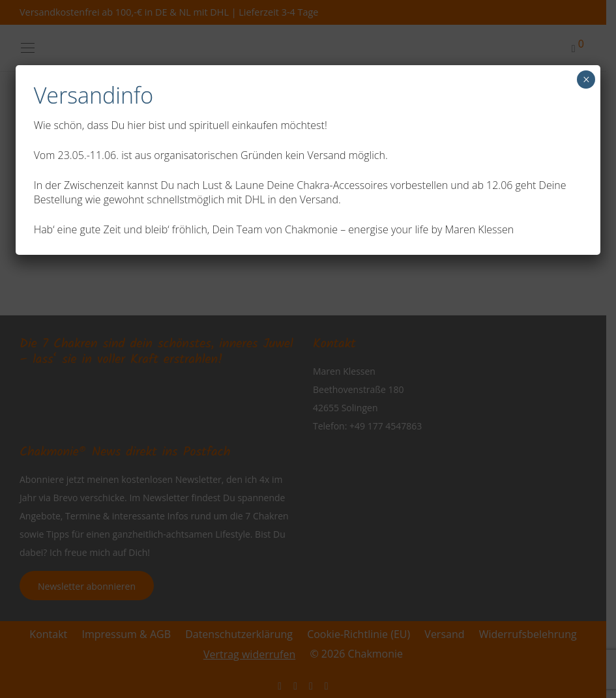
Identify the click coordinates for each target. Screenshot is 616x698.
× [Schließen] (586, 80)
